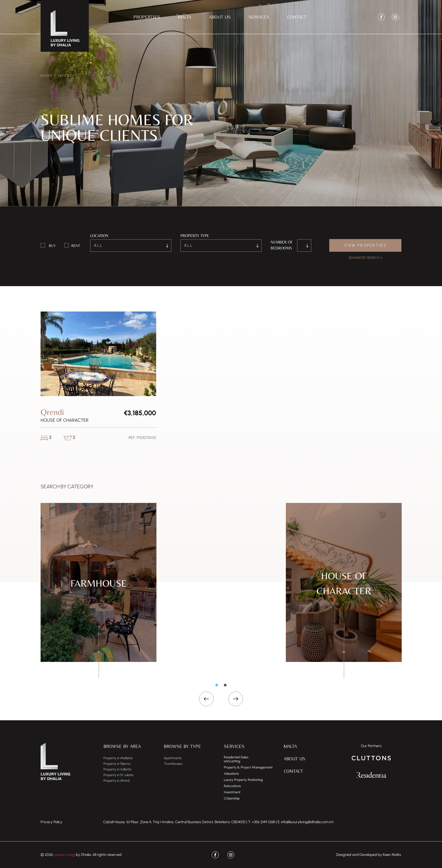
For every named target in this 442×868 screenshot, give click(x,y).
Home (47, 76)
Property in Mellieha (118, 758)
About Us (220, 17)
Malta (185, 17)
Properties (147, 17)
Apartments (173, 758)
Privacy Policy (51, 822)
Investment (232, 792)
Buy (52, 246)
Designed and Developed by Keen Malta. (369, 855)
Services (259, 17)
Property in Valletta (117, 769)
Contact (297, 17)
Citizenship (232, 798)
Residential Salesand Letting (236, 759)
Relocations (232, 786)
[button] (206, 699)
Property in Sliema (117, 764)
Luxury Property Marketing (243, 780)
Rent (76, 246)
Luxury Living (64, 855)
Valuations (231, 774)
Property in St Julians (118, 775)
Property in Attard (116, 781)
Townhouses (173, 764)
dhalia (316, 822)
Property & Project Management (248, 767)
